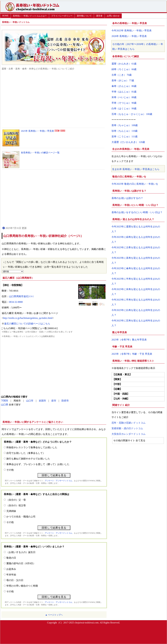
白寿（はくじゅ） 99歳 (124, 108)
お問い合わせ (113, 16)
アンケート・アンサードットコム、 (59, 481)
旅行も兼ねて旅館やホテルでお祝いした (28, 459)
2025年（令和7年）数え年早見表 (129, 340)
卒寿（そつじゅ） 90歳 (124, 103)
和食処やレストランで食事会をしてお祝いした (32, 447)
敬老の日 (11, 558)
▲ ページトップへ (54, 615)
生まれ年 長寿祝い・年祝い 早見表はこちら (136, 169)
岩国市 (42, 401)
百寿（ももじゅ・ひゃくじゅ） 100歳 (132, 114)
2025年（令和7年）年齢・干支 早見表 (132, 354)
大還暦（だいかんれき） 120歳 (128, 142)
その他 (10, 470)
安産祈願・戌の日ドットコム (127, 428)
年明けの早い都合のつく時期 (22, 586)
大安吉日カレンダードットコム (129, 434)
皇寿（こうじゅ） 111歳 (124, 136)
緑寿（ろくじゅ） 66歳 (124, 69)
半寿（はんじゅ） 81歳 (124, 92)
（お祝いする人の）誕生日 (21, 552)
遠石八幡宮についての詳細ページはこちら (27, 324)
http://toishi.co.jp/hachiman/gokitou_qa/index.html (28, 318)
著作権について (84, 16)
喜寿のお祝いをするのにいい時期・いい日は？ (137, 212)
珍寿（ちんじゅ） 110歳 (124, 131)
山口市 (30, 401)
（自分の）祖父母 (16, 505)
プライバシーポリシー (62, 16)
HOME (5, 16)
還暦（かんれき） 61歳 (124, 64)
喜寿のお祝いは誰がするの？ (127, 198)
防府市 (65, 401)
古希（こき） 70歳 (122, 75)
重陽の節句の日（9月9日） (21, 563)
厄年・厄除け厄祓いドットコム (129, 423)
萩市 (54, 401)
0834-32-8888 (16, 302)
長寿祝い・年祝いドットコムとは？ (30, 16)
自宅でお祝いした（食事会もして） (26, 453)
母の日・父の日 (15, 580)
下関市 (5, 401)
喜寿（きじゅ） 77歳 (123, 80)
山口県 (5, 405)
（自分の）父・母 (16, 500)
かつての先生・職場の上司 (21, 517)
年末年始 (11, 575)
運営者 (99, 16)
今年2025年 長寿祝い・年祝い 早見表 (132, 31)
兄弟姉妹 (11, 511)
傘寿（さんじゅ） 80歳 (124, 86)
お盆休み (11, 569)
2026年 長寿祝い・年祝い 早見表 (129, 36)
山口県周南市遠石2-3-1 (21, 296)
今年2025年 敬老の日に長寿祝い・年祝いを (135, 184)
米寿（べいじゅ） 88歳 (124, 97)
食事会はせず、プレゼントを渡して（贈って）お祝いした (38, 464)
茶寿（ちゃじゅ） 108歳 (125, 125)
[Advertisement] (54, 99)
